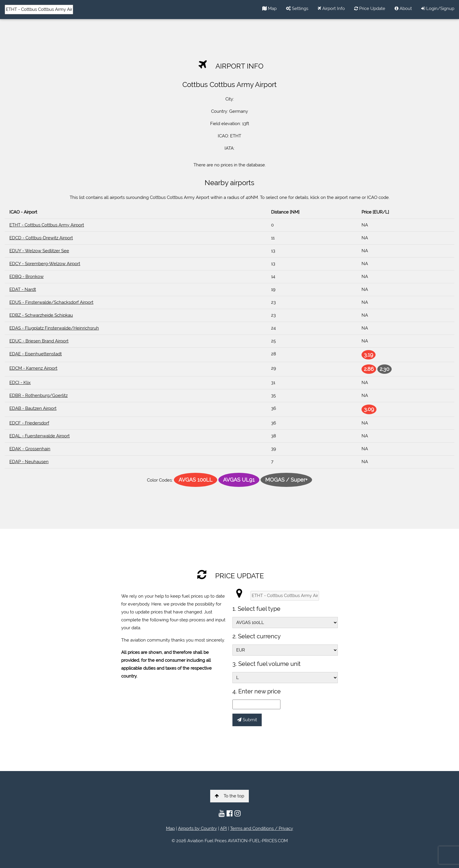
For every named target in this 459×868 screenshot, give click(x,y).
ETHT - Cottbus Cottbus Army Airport (47, 225)
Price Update (370, 8)
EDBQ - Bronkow (26, 277)
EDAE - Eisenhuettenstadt (36, 354)
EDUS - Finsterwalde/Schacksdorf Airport (51, 302)
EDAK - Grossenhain (30, 449)
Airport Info (331, 8)
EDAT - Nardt (23, 289)
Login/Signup (438, 8)
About (403, 8)
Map (269, 8)
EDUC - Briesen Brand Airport (39, 341)
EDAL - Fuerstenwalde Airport (40, 436)
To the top (229, 796)
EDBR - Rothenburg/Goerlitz (38, 395)
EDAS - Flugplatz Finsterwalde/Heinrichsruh (54, 328)
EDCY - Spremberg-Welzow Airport (45, 264)
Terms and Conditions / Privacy (262, 828)
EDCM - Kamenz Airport (33, 368)
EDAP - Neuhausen (29, 462)
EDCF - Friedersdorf (29, 423)
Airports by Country (197, 828)
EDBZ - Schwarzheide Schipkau (41, 315)
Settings (297, 8)
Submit (247, 720)
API (223, 828)
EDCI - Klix (20, 383)
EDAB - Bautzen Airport (33, 408)
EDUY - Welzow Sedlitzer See (39, 251)
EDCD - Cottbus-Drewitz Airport (41, 238)
